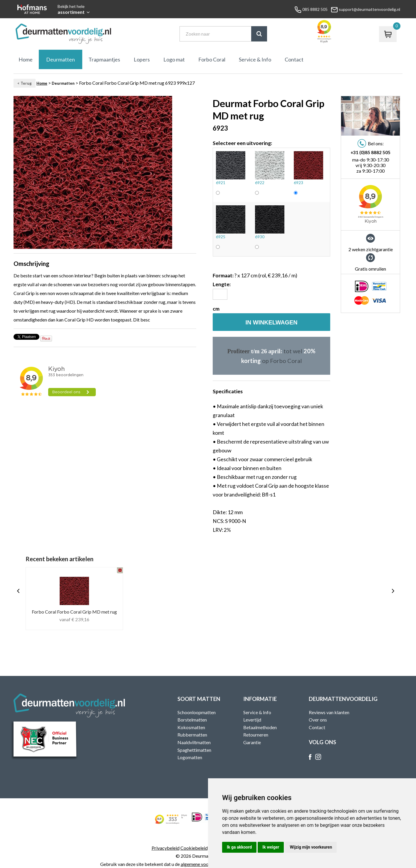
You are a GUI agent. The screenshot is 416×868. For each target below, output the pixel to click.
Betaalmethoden (260, 727)
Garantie (252, 742)
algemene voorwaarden (204, 864)
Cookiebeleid (194, 848)
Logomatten (190, 757)
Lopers (142, 59)
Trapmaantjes (104, 59)
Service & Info (255, 59)
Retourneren (256, 735)
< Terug (25, 83)
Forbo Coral (212, 59)
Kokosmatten (191, 727)
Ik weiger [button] (271, 847)
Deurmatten (61, 59)
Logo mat (174, 59)
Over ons (318, 720)
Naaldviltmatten (194, 742)
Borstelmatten (192, 720)
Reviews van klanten (329, 712)
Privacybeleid (166, 848)
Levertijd (252, 720)
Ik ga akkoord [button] (239, 847)
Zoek (259, 34)
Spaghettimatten (194, 750)
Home (26, 59)
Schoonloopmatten (197, 712)
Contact (294, 59)
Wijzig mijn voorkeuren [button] (311, 847)
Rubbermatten (192, 735)
